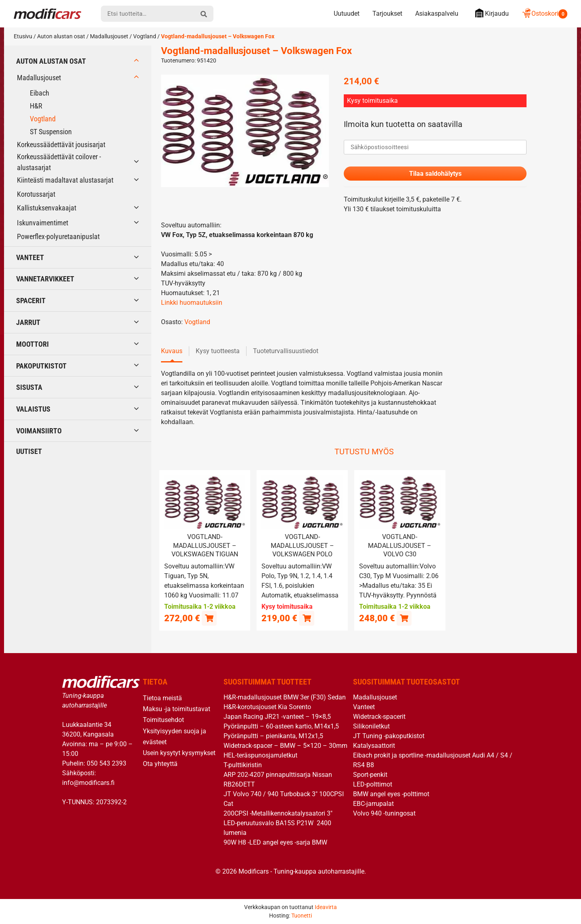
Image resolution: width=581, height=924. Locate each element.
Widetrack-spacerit (379, 717)
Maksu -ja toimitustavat (177, 709)
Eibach (40, 93)
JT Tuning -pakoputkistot (389, 736)
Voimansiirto (39, 431)
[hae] (204, 14)
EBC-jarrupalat (373, 804)
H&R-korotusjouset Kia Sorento (267, 707)
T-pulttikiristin (243, 765)
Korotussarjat (36, 194)
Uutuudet (347, 14)
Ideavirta (326, 907)
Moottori (32, 344)
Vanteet (30, 257)
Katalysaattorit (374, 746)
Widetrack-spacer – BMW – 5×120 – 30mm (285, 746)
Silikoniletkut (371, 726)
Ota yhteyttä (160, 764)
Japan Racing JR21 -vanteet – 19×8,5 (277, 717)
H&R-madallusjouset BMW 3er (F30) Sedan (285, 697)
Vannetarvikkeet (45, 279)
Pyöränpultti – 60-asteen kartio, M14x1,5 (281, 726)
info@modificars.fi (88, 782)
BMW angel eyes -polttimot (391, 794)
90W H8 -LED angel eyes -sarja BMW (275, 842)
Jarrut (28, 322)
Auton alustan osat (61, 36)
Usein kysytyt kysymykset (179, 752)
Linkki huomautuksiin (192, 303)
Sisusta (29, 387)
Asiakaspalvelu (437, 14)
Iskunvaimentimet (43, 223)
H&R (36, 106)
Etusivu (23, 36)
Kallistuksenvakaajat (47, 208)
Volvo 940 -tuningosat (384, 813)
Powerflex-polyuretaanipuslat (58, 236)
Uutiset (29, 451)
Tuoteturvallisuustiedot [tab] (286, 351)
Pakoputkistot (41, 366)
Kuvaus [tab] (172, 351)
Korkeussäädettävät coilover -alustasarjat (59, 162)
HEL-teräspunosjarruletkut (260, 755)
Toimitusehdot (163, 720)
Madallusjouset (109, 36)
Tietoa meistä (162, 698)
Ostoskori (544, 14)
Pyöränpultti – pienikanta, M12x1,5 (273, 736)
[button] (209, 618)
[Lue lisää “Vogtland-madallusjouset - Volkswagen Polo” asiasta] (306, 618)
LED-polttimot (373, 784)
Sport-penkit (370, 775)
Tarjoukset (387, 14)
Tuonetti (302, 916)
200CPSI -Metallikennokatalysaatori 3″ (278, 813)
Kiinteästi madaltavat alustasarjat (65, 180)
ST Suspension (51, 132)
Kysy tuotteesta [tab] (218, 351)
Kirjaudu (490, 13)
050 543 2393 (107, 763)
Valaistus (33, 409)
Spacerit (31, 301)
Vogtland (145, 36)
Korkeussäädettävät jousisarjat (61, 145)
